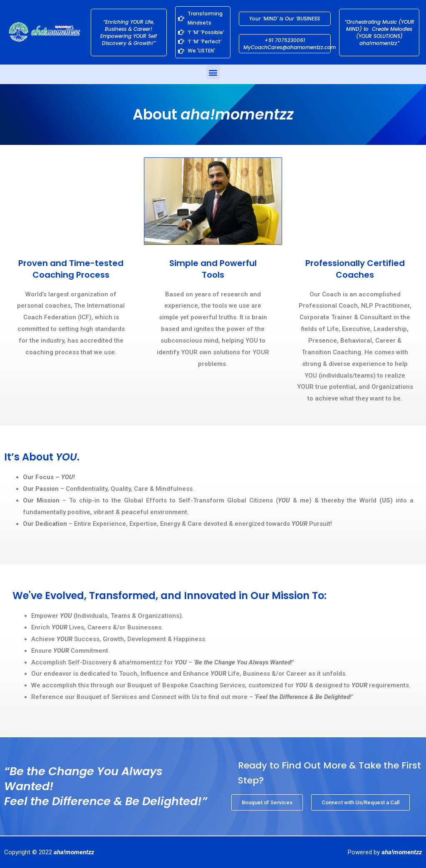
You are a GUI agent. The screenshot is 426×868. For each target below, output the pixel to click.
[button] (213, 72)
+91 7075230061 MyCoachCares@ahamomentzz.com (290, 44)
